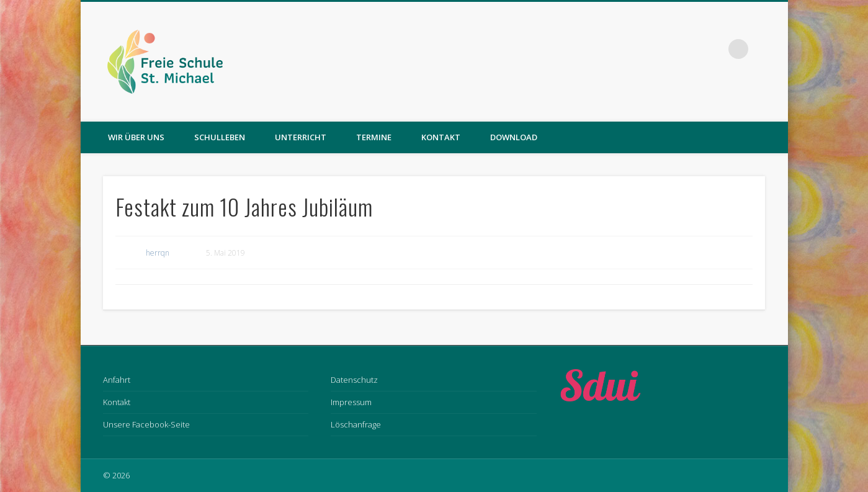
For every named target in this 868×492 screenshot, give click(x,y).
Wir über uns (136, 137)
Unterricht (301, 137)
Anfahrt (117, 380)
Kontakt (441, 137)
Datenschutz (354, 380)
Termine (374, 137)
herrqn (158, 253)
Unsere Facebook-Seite (146, 424)
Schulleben (220, 137)
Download (514, 137)
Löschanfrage (356, 424)
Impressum (351, 402)
